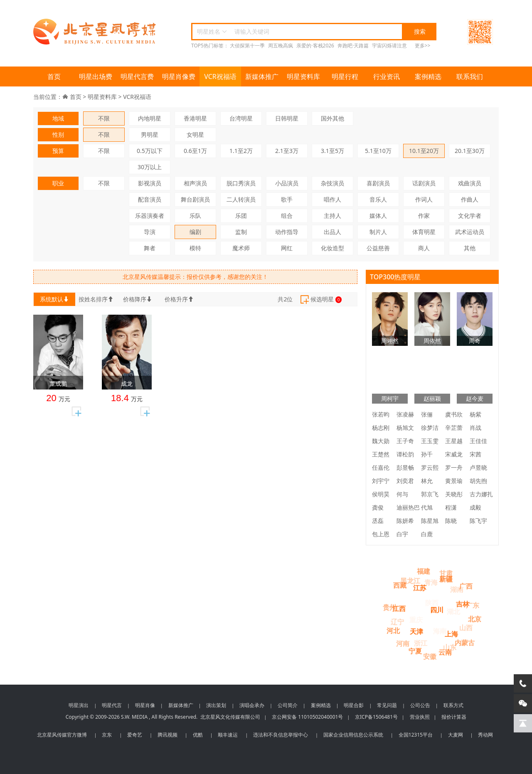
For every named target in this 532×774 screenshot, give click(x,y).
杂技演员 (332, 183)
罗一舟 (454, 467)
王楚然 (381, 454)
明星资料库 (303, 76)
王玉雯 (430, 441)
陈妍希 (405, 521)
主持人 (332, 216)
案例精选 (428, 76)
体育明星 (424, 232)
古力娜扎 (481, 494)
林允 (427, 481)
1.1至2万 (241, 151)
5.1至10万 (378, 151)
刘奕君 (405, 481)
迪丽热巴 (408, 507)
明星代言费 (137, 76)
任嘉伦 (381, 467)
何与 (402, 494)
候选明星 (320, 300)
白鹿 (427, 534)
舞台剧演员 (195, 199)
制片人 (378, 232)
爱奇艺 (135, 735)
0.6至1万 (195, 151)
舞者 (150, 248)
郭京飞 (430, 494)
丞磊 (378, 521)
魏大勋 (381, 441)
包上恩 (381, 534)
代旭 (427, 507)
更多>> (423, 46)
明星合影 (354, 705)
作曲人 (470, 199)
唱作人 (332, 199)
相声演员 (195, 183)
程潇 (451, 507)
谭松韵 (405, 454)
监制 (241, 232)
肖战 (475, 428)
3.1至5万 (332, 151)
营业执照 (420, 717)
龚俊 (378, 507)
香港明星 (195, 118)
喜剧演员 (378, 183)
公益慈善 (378, 248)
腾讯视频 (167, 735)
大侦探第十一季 (247, 46)
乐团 (241, 216)
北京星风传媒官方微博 (62, 735)
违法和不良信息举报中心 (281, 735)
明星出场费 (96, 76)
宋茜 (475, 454)
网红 (287, 248)
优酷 (198, 735)
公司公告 (420, 705)
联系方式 (453, 705)
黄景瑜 (454, 481)
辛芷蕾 (454, 428)
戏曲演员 (470, 183)
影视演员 (150, 183)
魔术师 (241, 248)
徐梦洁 (430, 428)
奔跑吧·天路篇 (353, 46)
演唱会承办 (252, 705)
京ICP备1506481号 (376, 717)
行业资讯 (387, 76)
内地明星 (150, 118)
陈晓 (451, 521)
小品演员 (287, 183)
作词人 (424, 199)
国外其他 (332, 118)
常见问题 (387, 705)
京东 (107, 735)
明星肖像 (145, 705)
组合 (287, 216)
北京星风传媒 (96, 32)
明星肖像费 (179, 76)
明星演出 (79, 705)
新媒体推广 (262, 76)
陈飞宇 (478, 521)
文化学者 (470, 216)
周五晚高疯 (281, 46)
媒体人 (378, 216)
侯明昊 (381, 494)
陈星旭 (430, 521)
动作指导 (287, 232)
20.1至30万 (470, 151)
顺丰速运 (228, 735)
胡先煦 (478, 481)
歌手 (287, 199)
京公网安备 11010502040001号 (307, 717)
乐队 (195, 216)
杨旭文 (405, 428)
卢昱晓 (478, 467)
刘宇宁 (381, 481)
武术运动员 (470, 232)
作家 (424, 216)
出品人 (332, 232)
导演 (150, 232)
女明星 (195, 134)
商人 (424, 248)
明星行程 (345, 76)
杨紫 (475, 414)
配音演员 (150, 199)
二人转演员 (241, 199)
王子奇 (405, 441)
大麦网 (456, 735)
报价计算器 (454, 717)
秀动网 (485, 735)
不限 (104, 118)
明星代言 (112, 705)
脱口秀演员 (241, 183)
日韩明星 (287, 118)
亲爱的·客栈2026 (315, 46)
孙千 (427, 454)
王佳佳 (478, 441)
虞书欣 (454, 414)
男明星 (150, 134)
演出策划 (216, 705)
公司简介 (288, 705)
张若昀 (381, 414)
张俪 (427, 414)
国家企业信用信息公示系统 (353, 735)
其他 (470, 248)
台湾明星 (241, 118)
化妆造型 (332, 248)
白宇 (402, 534)
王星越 (454, 441)
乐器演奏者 (150, 216)
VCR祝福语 (220, 76)
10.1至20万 (424, 151)
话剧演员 (424, 183)
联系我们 (470, 76)
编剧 (195, 232)
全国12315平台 (416, 735)
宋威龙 (454, 454)
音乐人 (378, 199)
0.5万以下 (150, 151)
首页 (54, 76)
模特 (195, 248)
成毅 (475, 507)
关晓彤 (454, 494)
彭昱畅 (405, 467)
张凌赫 (405, 414)
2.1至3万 (287, 151)
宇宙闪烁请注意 (389, 46)
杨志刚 (381, 428)
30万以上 (150, 167)
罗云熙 (430, 467)
